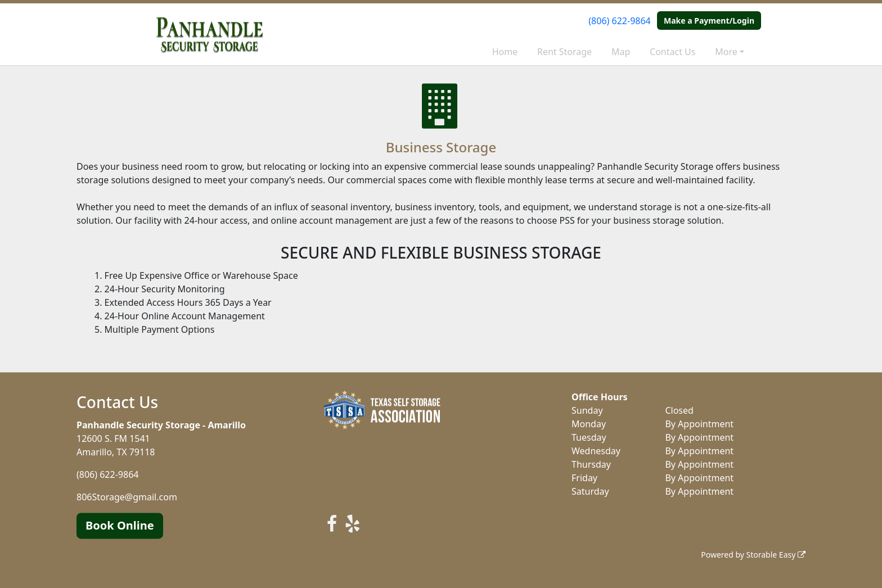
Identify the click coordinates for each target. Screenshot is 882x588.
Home (505, 52)
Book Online (120, 525)
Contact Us (672, 52)
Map (621, 52)
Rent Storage (564, 52)
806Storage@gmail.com (127, 497)
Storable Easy (776, 555)
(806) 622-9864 (619, 21)
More (726, 52)
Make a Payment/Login (709, 21)
